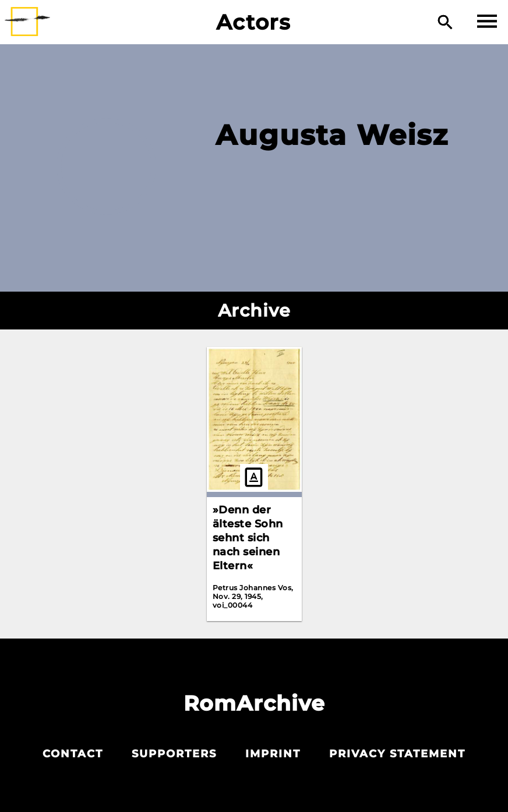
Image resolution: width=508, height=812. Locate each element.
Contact (73, 754)
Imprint (273, 754)
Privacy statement (397, 754)
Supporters (174, 754)
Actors (254, 22)
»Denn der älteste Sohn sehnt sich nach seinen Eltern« (248, 538)
